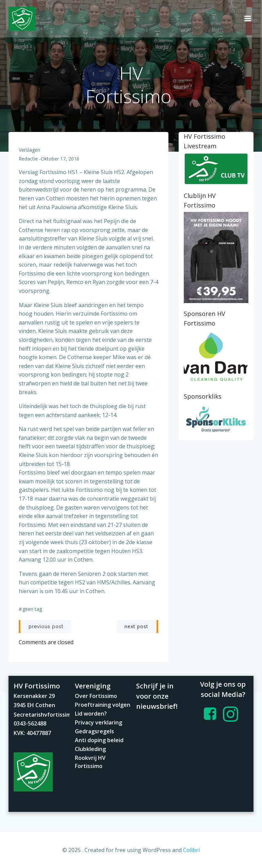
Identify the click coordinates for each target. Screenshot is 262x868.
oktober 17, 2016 (60, 159)
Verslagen (29, 150)
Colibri (191, 850)
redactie (28, 159)
